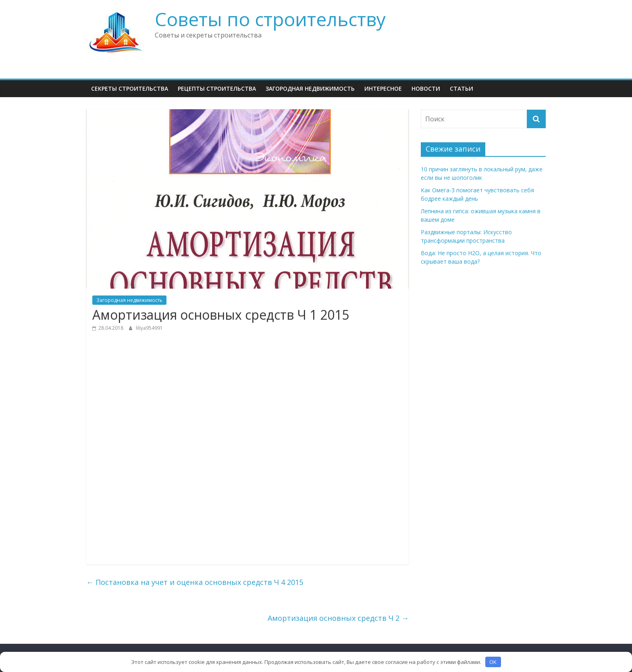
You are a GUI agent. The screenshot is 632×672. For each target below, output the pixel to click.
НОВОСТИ (426, 88)
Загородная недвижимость (310, 88)
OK (493, 662)
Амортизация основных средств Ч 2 (338, 618)
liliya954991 (149, 328)
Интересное (383, 88)
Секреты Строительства (130, 88)
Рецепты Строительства (217, 88)
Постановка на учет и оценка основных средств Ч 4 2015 (195, 582)
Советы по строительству (270, 19)
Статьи (462, 88)
